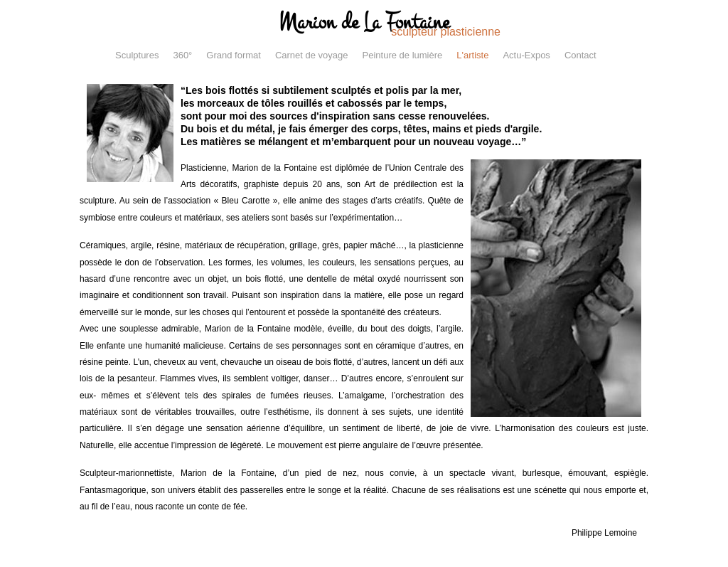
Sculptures (137, 55)
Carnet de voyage (312, 55)
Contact (580, 55)
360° (182, 55)
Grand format (234, 55)
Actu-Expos (526, 55)
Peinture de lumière (403, 55)
